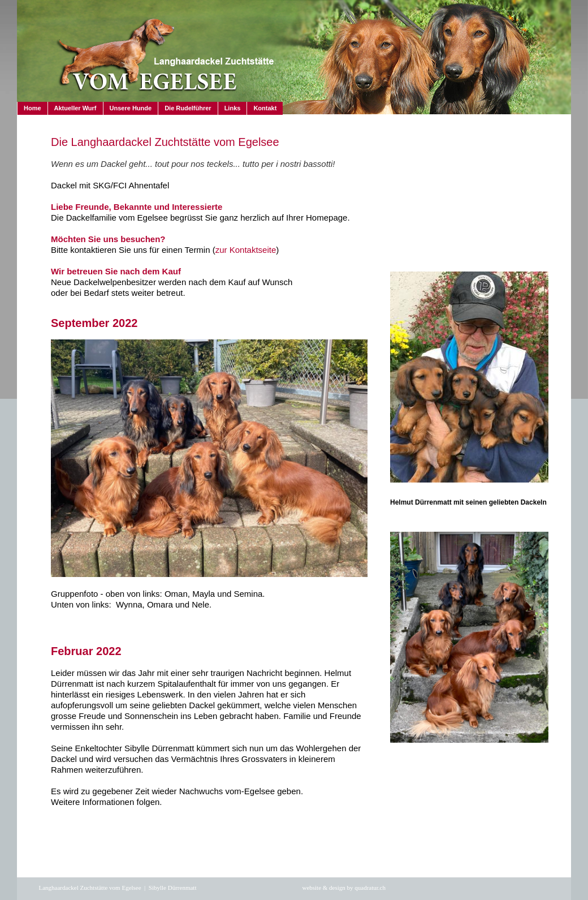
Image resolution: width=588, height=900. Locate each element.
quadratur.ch (370, 888)
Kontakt (265, 108)
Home (33, 108)
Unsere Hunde (131, 108)
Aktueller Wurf (75, 108)
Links (233, 108)
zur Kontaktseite (246, 250)
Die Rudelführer (188, 108)
